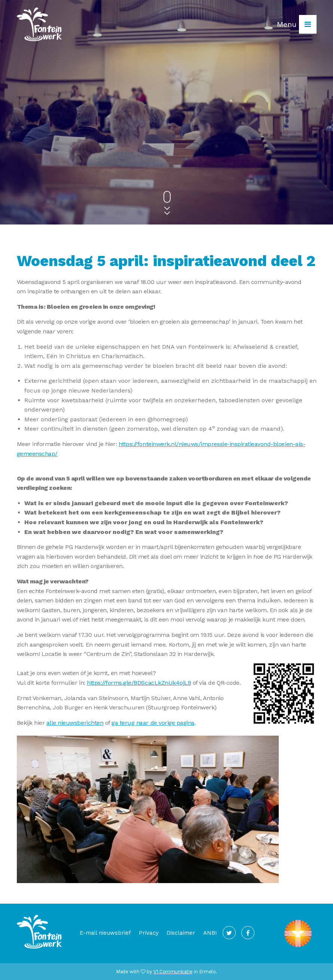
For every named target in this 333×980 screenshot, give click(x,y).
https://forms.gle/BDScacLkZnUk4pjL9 (139, 683)
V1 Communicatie (173, 972)
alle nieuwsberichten (75, 723)
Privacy (149, 933)
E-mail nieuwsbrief (105, 933)
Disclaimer (181, 933)
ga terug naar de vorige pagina (153, 723)
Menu (297, 24)
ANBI (210, 933)
